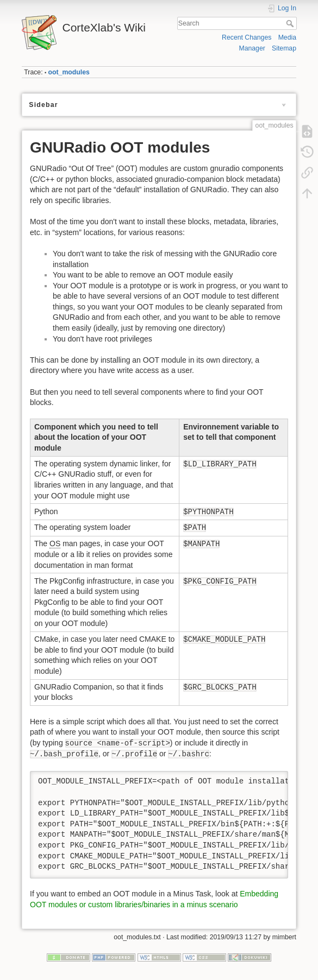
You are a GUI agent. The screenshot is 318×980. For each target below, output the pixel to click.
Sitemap (284, 48)
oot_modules (69, 72)
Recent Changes (247, 37)
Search (291, 23)
